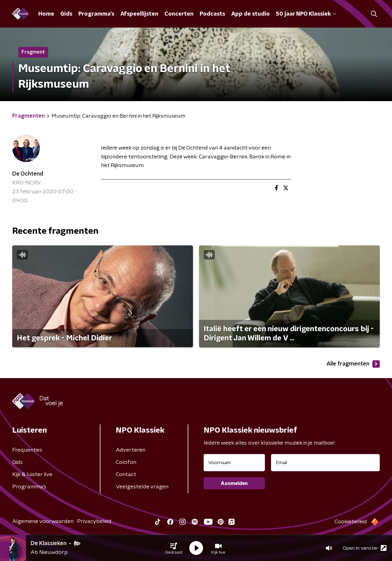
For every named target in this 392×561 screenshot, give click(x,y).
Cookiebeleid (351, 522)
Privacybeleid (94, 521)
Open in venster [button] (365, 548)
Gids (66, 14)
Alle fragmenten (353, 364)
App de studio (251, 14)
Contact (126, 475)
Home (46, 14)
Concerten (179, 14)
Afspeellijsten (139, 14)
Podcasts (212, 14)
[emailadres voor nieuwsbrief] (325, 463)
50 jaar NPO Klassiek (306, 14)
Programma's (96, 14)
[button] (174, 548)
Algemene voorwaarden (43, 521)
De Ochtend (28, 174)
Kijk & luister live (32, 475)
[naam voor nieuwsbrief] (234, 463)
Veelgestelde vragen (142, 487)
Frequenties (27, 450)
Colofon (126, 462)
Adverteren (131, 450)
